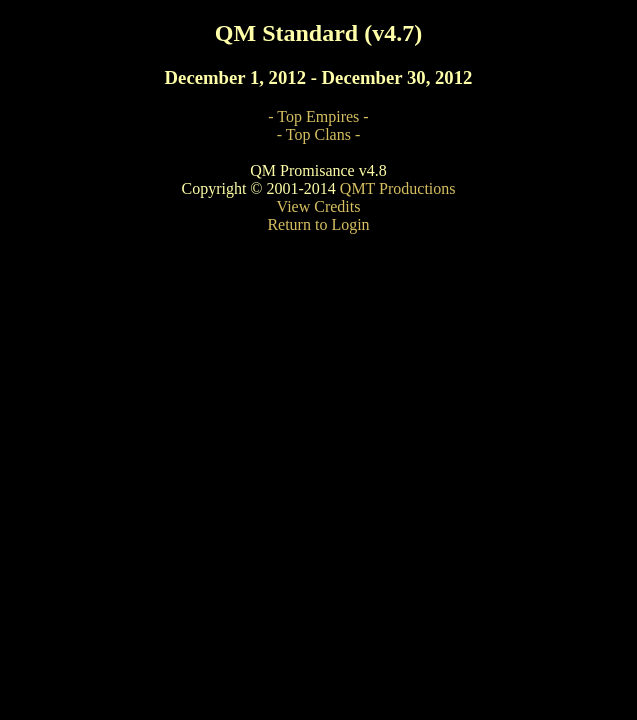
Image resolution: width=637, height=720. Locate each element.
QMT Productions (398, 188)
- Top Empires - (318, 116)
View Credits (319, 206)
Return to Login (318, 224)
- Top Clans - (318, 134)
